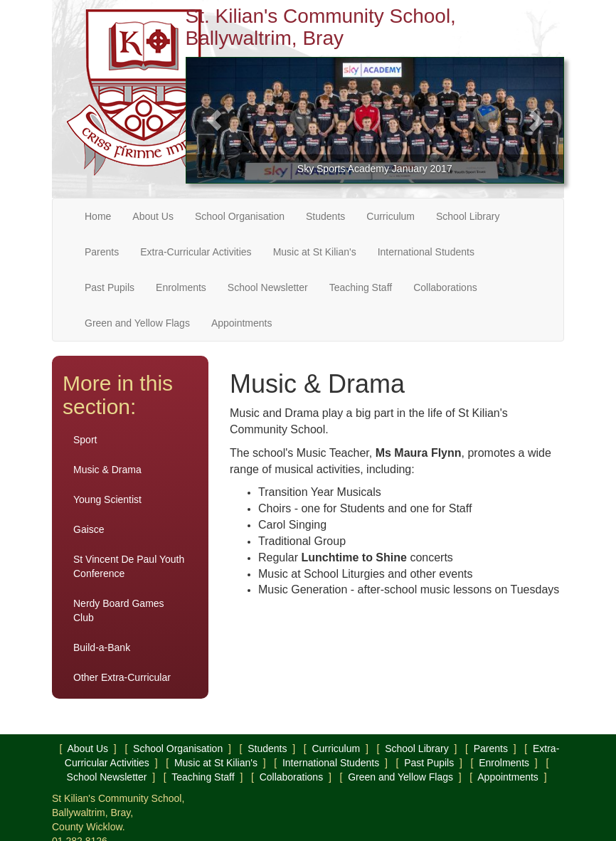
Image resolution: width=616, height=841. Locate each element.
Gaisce (89, 529)
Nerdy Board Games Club (119, 610)
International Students (426, 252)
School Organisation (240, 216)
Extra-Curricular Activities (196, 252)
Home (98, 216)
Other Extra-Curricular (122, 677)
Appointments (242, 323)
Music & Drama (107, 470)
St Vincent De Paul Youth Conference (129, 566)
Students (325, 216)
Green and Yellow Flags (137, 323)
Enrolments (181, 287)
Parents (102, 252)
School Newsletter (268, 287)
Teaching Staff (361, 287)
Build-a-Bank (102, 647)
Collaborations (445, 287)
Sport (85, 440)
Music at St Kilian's (315, 252)
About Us (153, 216)
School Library (468, 216)
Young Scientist (107, 499)
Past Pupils (110, 287)
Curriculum (391, 216)
